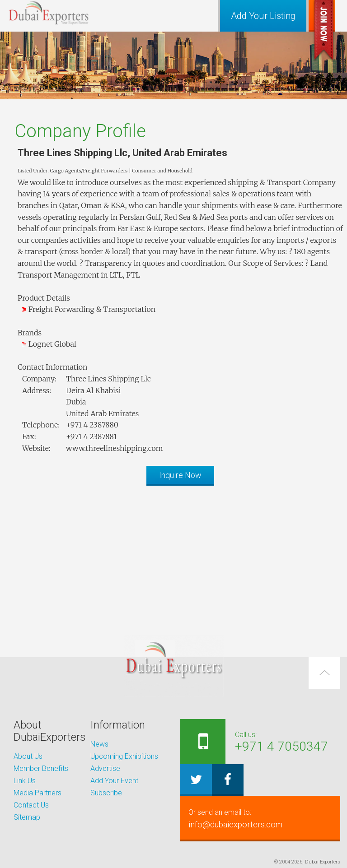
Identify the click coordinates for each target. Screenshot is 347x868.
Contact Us (31, 805)
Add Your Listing (263, 16)
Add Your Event (114, 781)
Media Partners (38, 793)
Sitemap (27, 817)
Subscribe (106, 793)
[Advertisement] (173, 556)
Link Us (25, 781)
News (99, 744)
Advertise (105, 768)
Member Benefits (41, 768)
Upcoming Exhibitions (124, 756)
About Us (28, 756)
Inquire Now (180, 475)
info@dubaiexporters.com (260, 818)
